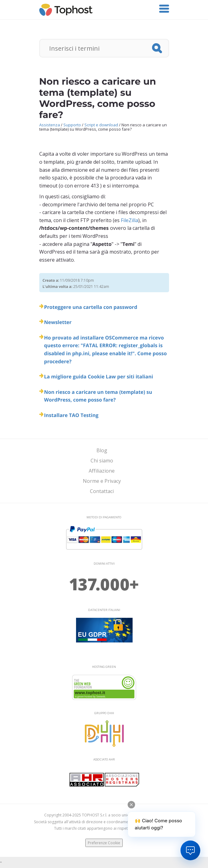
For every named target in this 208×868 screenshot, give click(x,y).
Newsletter (58, 322)
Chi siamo (102, 461)
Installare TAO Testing (71, 415)
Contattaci (102, 491)
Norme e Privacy (102, 481)
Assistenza (50, 125)
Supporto (72, 125)
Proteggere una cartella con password (91, 307)
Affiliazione (102, 471)
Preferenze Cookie (104, 843)
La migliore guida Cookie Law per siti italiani (99, 377)
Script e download (101, 125)
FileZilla (129, 220)
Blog (102, 450)
